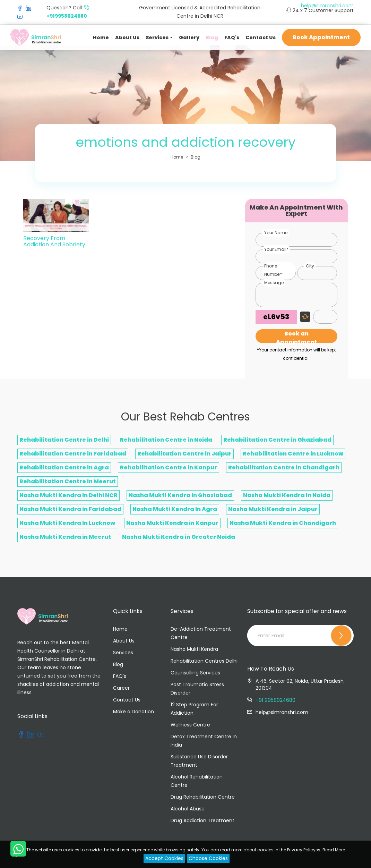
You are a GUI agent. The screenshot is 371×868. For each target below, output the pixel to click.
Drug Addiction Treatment (202, 820)
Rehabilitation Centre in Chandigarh (284, 467)
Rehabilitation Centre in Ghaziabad (277, 440)
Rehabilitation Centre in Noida (166, 440)
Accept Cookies (164, 858)
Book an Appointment (296, 336)
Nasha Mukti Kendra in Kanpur (172, 523)
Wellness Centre (190, 725)
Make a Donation (133, 712)
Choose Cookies (208, 858)
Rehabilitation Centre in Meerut (68, 481)
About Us (127, 37)
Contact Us (261, 37)
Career (121, 688)
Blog (212, 37)
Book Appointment (321, 37)
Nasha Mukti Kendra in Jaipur (273, 509)
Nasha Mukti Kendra (194, 649)
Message (274, 283)
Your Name (276, 233)
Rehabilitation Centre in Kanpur (169, 467)
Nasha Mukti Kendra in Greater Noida (179, 537)
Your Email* (276, 249)
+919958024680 (67, 16)
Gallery (189, 37)
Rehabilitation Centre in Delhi (64, 440)
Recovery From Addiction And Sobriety (54, 241)
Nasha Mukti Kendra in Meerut (65, 537)
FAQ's (232, 37)
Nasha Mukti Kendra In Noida (287, 495)
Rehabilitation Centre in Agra (64, 467)
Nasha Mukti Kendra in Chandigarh (283, 523)
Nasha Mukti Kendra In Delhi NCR (68, 495)
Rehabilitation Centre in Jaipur (184, 454)
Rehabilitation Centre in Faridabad (73, 454)
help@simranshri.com (327, 6)
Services (123, 653)
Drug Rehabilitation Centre (203, 797)
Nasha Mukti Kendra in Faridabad (70, 509)
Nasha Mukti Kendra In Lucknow (67, 523)
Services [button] (157, 37)
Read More (334, 850)
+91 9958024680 (275, 700)
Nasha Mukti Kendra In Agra (175, 509)
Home (101, 37)
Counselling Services (195, 673)
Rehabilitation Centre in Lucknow (293, 454)
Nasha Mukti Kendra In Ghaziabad (180, 495)
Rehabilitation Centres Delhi (204, 661)
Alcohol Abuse (188, 809)
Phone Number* (274, 270)
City (310, 266)
